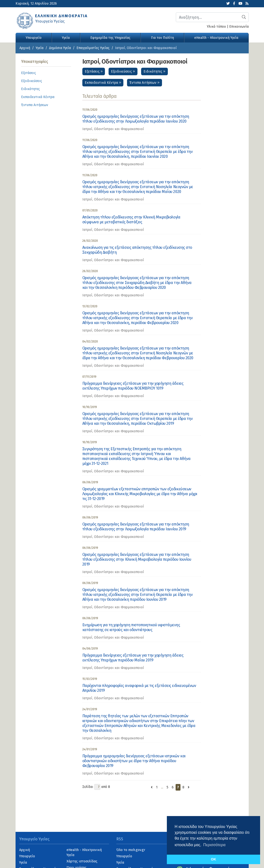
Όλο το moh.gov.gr (131, 850)
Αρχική (25, 48)
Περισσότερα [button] (214, 845)
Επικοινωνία (239, 27)
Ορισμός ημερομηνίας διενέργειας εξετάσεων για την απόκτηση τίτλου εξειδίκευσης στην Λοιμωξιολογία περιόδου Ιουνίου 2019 (136, 527)
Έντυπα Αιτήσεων (145, 83)
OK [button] (213, 859)
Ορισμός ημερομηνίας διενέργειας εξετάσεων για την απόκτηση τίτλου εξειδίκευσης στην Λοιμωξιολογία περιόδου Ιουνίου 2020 (136, 119)
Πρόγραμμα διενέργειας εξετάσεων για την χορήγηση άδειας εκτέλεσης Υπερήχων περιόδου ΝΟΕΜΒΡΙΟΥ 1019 (133, 386)
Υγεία (66, 38)
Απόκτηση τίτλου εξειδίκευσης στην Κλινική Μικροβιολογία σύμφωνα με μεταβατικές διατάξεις (131, 220)
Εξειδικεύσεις (123, 71)
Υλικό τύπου (216, 27)
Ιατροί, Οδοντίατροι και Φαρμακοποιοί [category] (113, 129)
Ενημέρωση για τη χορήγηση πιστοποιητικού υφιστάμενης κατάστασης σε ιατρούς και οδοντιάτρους (131, 627)
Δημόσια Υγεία (60, 48)
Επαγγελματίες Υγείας (93, 48)
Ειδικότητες (154, 71)
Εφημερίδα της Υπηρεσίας (110, 38)
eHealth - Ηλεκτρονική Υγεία (216, 38)
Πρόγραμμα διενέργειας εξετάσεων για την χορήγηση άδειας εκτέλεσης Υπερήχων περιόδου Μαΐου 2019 (133, 658)
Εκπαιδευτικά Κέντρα (103, 83)
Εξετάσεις (94, 71)
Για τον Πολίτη (162, 38)
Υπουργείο (34, 38)
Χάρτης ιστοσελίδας (82, 861)
